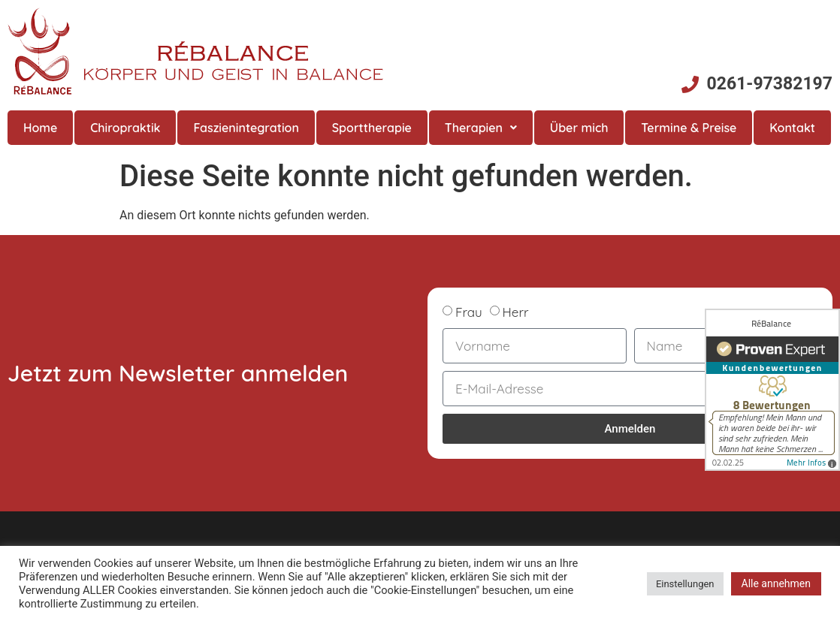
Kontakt (792, 128)
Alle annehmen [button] (776, 583)
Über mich (579, 128)
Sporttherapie (372, 128)
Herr (516, 312)
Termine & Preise (689, 128)
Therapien (481, 128)
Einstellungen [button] (685, 584)
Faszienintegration (246, 128)
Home (40, 128)
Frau (469, 312)
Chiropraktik (125, 128)
